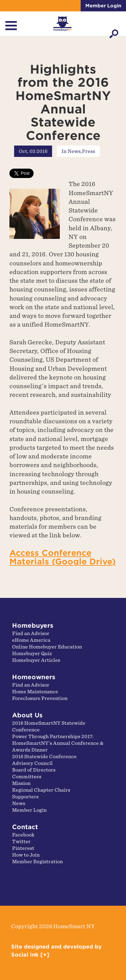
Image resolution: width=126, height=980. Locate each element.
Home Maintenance (35, 692)
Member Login (103, 6)
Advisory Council (32, 763)
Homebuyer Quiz (32, 653)
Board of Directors (34, 770)
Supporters (25, 797)
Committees (27, 777)
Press (89, 151)
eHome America (31, 640)
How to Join (26, 855)
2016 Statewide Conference (44, 756)
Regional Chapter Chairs (41, 790)
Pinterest (23, 848)
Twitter (21, 841)
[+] (45, 955)
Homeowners (34, 677)
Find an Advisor (31, 633)
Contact (25, 827)
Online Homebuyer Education (47, 647)
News (74, 151)
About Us (27, 715)
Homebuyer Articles (36, 660)
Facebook (23, 835)
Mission (21, 783)
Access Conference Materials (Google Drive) (62, 557)
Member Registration (37, 862)
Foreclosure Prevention (40, 698)
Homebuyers (33, 626)
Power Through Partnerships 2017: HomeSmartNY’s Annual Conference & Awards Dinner (58, 743)
